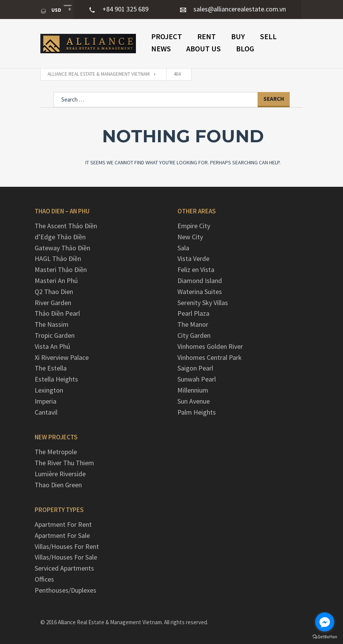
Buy (238, 36)
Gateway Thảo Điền (62, 248)
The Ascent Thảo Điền (66, 226)
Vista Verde (193, 258)
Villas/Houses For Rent (67, 546)
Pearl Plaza (193, 313)
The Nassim (52, 324)
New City (190, 237)
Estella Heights (56, 379)
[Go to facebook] (325, 622)
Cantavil (46, 412)
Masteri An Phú (56, 281)
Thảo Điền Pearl (57, 313)
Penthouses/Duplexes (65, 590)
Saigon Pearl (195, 368)
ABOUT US (203, 48)
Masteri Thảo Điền (61, 270)
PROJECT (167, 36)
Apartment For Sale (62, 535)
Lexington (49, 390)
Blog (245, 48)
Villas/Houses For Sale (66, 557)
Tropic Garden (55, 335)
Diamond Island (200, 281)
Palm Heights (197, 412)
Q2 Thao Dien (54, 292)
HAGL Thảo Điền (58, 258)
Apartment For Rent (63, 524)
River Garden (53, 303)
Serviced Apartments (64, 568)
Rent (207, 36)
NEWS (161, 48)
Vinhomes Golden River (210, 346)
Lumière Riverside (60, 474)
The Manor (193, 324)
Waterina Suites (200, 292)
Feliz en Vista (196, 270)
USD (51, 10)
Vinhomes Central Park (210, 357)
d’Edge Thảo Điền (60, 237)
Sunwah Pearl (197, 379)
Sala (183, 248)
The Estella (51, 368)
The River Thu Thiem (64, 463)
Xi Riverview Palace (62, 357)
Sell (268, 36)
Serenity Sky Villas (203, 303)
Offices (44, 579)
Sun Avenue (194, 401)
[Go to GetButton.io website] (325, 636)
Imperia (45, 401)
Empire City (194, 226)
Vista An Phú (52, 346)
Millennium (193, 390)
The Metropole (56, 452)
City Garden (194, 335)
